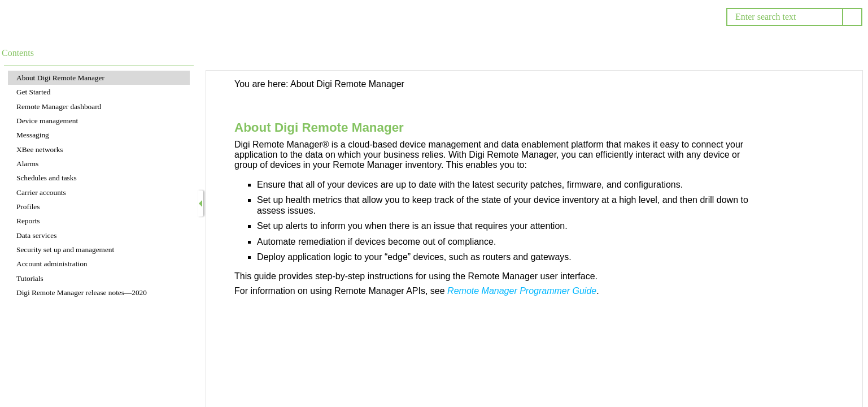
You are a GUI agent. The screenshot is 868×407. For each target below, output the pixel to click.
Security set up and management (65, 250)
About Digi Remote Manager (60, 78)
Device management (47, 121)
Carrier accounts (41, 192)
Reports (28, 221)
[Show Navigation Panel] (200, 203)
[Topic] (534, 239)
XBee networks (40, 150)
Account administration (52, 264)
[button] (852, 17)
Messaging (33, 135)
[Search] (784, 17)
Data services (36, 235)
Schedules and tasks (47, 178)
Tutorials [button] (30, 278)
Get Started (33, 92)
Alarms (27, 164)
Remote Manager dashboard (59, 107)
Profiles (28, 207)
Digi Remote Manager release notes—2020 (82, 293)
